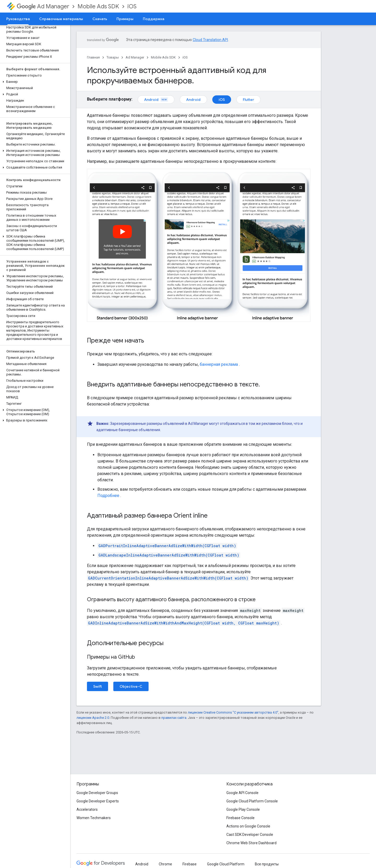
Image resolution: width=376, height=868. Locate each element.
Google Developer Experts (98, 801)
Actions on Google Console (248, 826)
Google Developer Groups (97, 793)
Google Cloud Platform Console (252, 801)
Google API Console (242, 793)
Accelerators (87, 809)
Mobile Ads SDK (98, 6)
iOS (132, 6)
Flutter (248, 100)
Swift (98, 686)
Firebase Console (240, 818)
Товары (113, 57)
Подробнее (108, 496)
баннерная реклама (219, 364)
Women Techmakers (94, 818)
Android (156, 100)
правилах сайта (174, 718)
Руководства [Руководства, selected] (18, 19)
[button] (34, 82)
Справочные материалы (61, 19)
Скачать (100, 19)
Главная (93, 57)
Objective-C (131, 686)
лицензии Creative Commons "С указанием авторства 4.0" (233, 712)
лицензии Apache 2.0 (93, 718)
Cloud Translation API (210, 40)
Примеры (125, 19)
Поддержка (154, 19)
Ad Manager (43, 6)
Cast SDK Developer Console (250, 835)
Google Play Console (243, 809)
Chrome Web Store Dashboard (251, 843)
